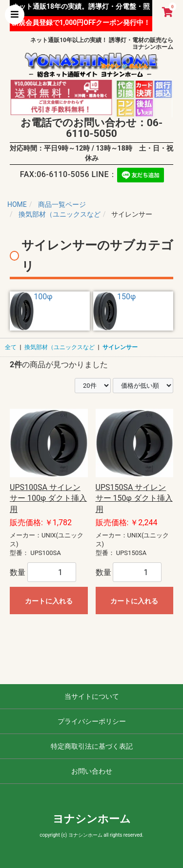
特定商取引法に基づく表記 (92, 746)
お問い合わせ (92, 771)
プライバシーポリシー (92, 721)
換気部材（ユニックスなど (60, 347)
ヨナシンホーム (92, 819)
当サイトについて (92, 696)
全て (11, 347)
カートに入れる (49, 601)
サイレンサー (120, 347)
